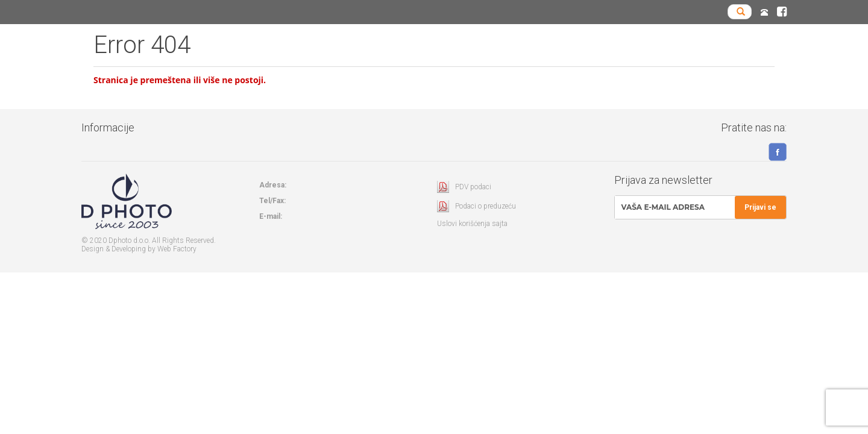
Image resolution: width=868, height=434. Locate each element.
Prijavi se (760, 207)
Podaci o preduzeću (486, 206)
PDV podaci (473, 187)
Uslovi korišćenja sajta (472, 224)
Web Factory (177, 249)
